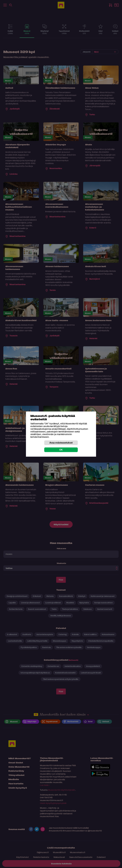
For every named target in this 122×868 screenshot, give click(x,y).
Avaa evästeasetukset (61, 443)
